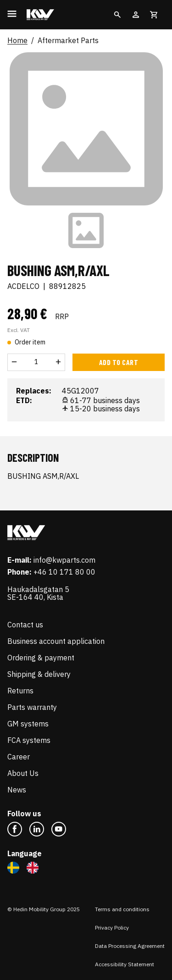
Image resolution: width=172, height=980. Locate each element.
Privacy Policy (112, 927)
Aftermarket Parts (68, 41)
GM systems (28, 724)
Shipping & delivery (39, 674)
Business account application (56, 641)
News (17, 790)
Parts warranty (32, 707)
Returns (20, 691)
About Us (23, 773)
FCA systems (29, 740)
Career (19, 757)
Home (17, 41)
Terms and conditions (122, 909)
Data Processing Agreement (130, 946)
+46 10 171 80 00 (64, 572)
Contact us (25, 625)
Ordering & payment (41, 658)
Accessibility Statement (125, 964)
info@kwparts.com (64, 560)
